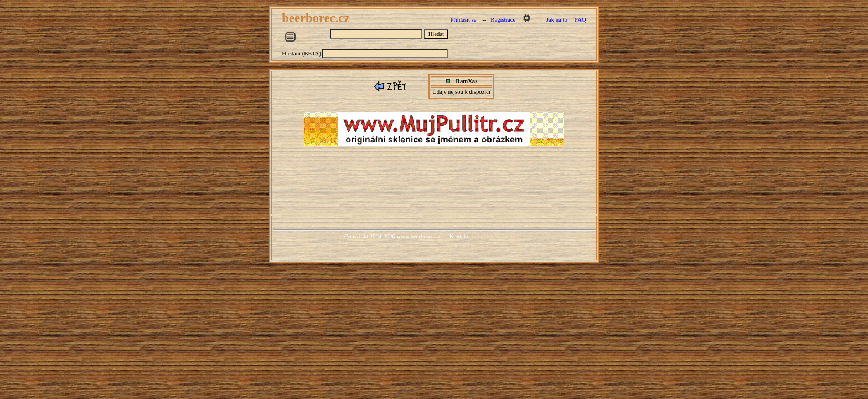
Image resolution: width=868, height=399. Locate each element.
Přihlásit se (463, 20)
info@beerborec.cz (494, 236)
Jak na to (557, 20)
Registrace (503, 20)
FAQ (580, 20)
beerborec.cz (317, 18)
